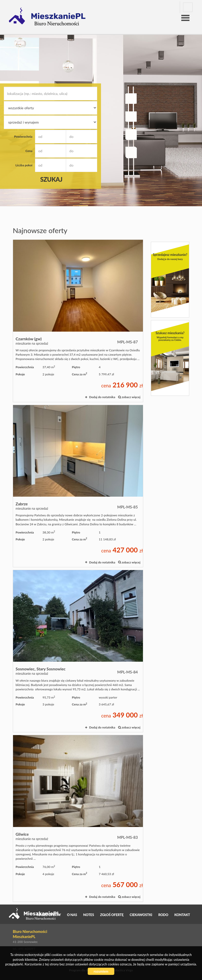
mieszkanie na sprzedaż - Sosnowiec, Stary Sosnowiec (78, 651)
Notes (88, 915)
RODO (163, 915)
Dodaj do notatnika (102, 397)
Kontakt (182, 915)
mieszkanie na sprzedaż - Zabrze (78, 486)
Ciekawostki (141, 915)
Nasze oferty (49, 915)
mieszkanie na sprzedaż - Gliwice (78, 818)
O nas (72, 915)
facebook (188, 7)
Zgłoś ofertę (112, 915)
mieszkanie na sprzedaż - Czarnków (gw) (78, 321)
